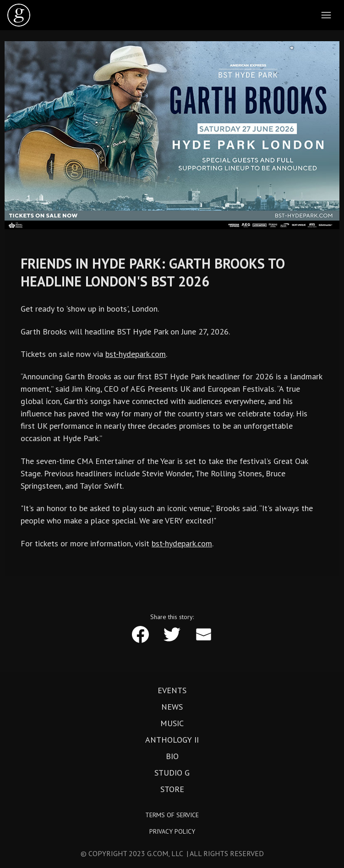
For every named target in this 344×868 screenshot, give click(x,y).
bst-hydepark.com (136, 354)
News (172, 707)
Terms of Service (172, 815)
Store (172, 789)
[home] (19, 15)
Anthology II (172, 740)
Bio (172, 756)
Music (172, 723)
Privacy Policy (172, 831)
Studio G (172, 773)
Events (172, 690)
